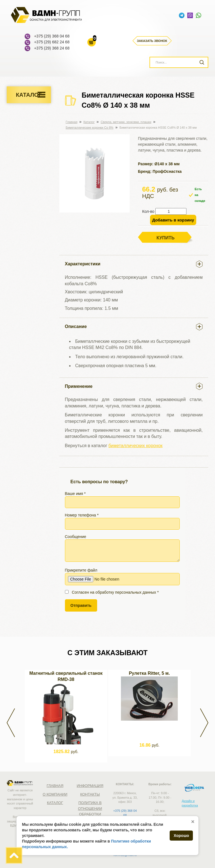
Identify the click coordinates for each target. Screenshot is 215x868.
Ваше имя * (122, 500)
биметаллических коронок (135, 446)
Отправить (81, 605)
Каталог (29, 95)
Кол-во (148, 211)
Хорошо (181, 836)
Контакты (90, 794)
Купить (165, 238)
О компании (55, 794)
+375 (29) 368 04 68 (52, 36)
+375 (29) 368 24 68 (52, 48)
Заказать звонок (152, 41)
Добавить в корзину (173, 220)
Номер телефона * (122, 521)
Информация (90, 786)
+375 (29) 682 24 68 (52, 42)
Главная (55, 786)
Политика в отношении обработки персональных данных (92, 814)
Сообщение (122, 548)
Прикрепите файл (122, 577)
